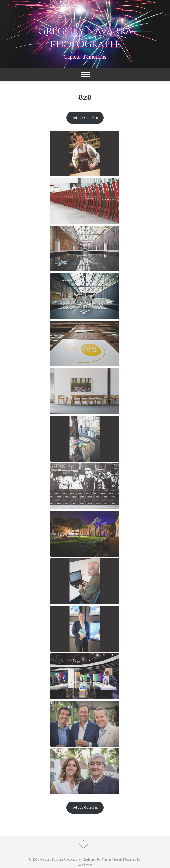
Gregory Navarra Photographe (85, 38)
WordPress (85, 865)
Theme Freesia (112, 860)
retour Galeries (85, 118)
